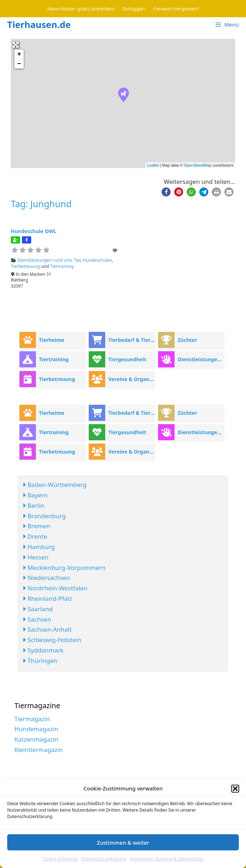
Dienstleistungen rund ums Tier (49, 260)
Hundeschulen (98, 260)
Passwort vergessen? (176, 9)
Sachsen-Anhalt (47, 629)
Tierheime (52, 340)
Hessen (36, 557)
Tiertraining (62, 266)
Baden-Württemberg (55, 485)
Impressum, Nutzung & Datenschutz (167, 859)
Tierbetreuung (25, 266)
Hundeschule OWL (34, 231)
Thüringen (40, 661)
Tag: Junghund (41, 204)
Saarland (38, 609)
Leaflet (153, 165)
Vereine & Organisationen (131, 379)
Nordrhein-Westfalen (55, 588)
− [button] (19, 64)
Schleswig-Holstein (52, 640)
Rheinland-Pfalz (47, 598)
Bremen (36, 526)
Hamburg (39, 547)
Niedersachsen (46, 578)
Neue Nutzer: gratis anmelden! (81, 9)
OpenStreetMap (198, 165)
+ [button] (19, 54)
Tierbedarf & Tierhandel (131, 340)
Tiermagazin (32, 719)
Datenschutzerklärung (104, 859)
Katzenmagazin (36, 739)
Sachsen (37, 619)
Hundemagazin (36, 729)
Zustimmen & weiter (123, 843)
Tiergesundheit (127, 359)
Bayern (35, 495)
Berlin (33, 505)
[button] (235, 789)
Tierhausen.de (39, 24)
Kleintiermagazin (39, 750)
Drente (35, 536)
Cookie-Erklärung (60, 859)
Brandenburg (44, 516)
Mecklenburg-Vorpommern (64, 568)
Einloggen (134, 9)
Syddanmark (43, 650)
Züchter (187, 340)
